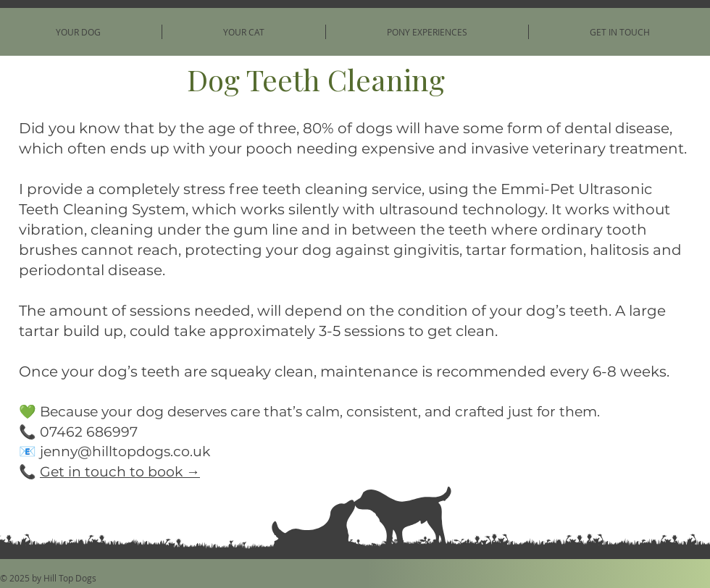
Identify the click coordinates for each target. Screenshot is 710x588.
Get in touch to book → (120, 472)
